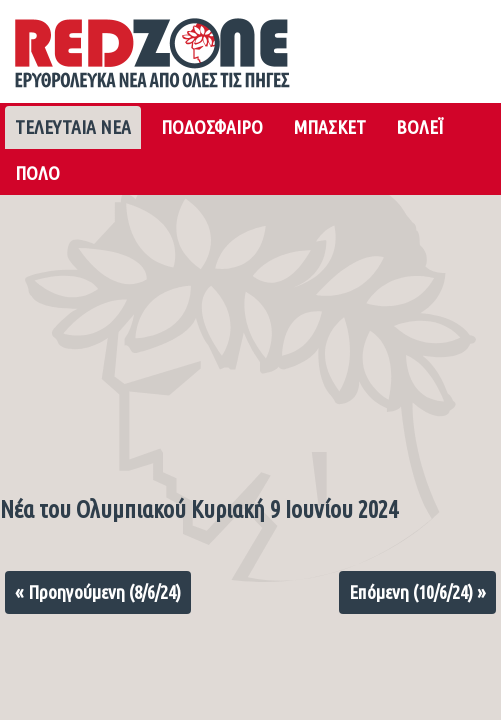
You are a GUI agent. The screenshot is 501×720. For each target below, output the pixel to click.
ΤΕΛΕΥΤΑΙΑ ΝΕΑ (73, 127)
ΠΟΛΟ (37, 173)
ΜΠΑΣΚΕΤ (329, 127)
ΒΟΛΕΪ (419, 127)
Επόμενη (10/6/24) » (417, 592)
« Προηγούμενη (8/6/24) (98, 592)
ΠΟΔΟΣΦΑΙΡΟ (212, 127)
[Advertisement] (250, 340)
